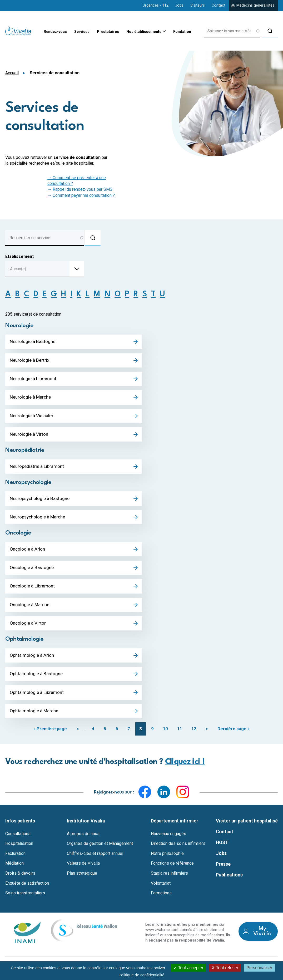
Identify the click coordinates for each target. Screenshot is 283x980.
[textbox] (20, 269)
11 (180, 734)
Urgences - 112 (156, 5)
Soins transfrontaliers (25, 898)
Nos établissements (136, 32)
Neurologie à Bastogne (33, 342)
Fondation (180, 32)
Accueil (12, 73)
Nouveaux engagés (168, 839)
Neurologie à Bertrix (30, 361)
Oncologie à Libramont (33, 589)
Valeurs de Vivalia (83, 869)
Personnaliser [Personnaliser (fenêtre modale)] (259, 968)
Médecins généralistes (255, 5)
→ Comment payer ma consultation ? (81, 195)
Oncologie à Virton (29, 627)
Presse (223, 869)
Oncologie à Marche (30, 608)
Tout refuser (225, 968)
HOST (222, 847)
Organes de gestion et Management (100, 849)
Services (65, 32)
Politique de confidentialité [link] (141, 975)
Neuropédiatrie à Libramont (38, 468)
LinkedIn (164, 797)
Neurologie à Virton (30, 436)
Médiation (14, 869)
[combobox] (45, 269)
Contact (219, 5)
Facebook (145, 797)
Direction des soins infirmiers (178, 849)
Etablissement (19, 257)
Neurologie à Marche (31, 398)
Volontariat (161, 888)
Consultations (18, 839)
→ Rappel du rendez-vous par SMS (80, 189)
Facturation (15, 859)
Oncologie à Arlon (28, 552)
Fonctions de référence (172, 869)
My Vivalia (262, 937)
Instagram (183, 797)
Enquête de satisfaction (27, 888)
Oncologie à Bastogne (33, 571)
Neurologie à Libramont (34, 380)
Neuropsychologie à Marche (39, 520)
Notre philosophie (167, 859)
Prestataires (95, 32)
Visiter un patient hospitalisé (247, 826)
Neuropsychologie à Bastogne (41, 501)
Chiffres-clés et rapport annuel (95, 859)
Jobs (179, 5)
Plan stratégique (82, 878)
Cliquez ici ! (185, 767)
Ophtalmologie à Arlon (32, 659)
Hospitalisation (19, 849)
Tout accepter (188, 968)
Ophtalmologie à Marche (35, 716)
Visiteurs (198, 5)
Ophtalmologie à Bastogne (37, 678)
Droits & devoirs (20, 878)
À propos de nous (83, 839)
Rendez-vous (34, 32)
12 (194, 734)
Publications (229, 880)
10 (165, 734)
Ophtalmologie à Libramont (37, 697)
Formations (161, 898)
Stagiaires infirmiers (169, 878)
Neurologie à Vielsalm (32, 417)
